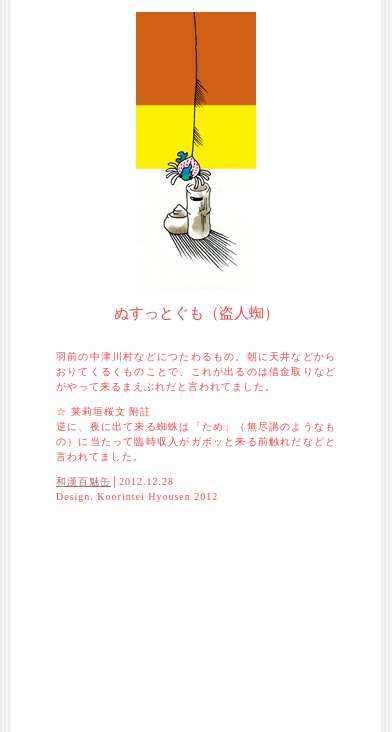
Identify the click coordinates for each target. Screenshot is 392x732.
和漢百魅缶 (83, 481)
